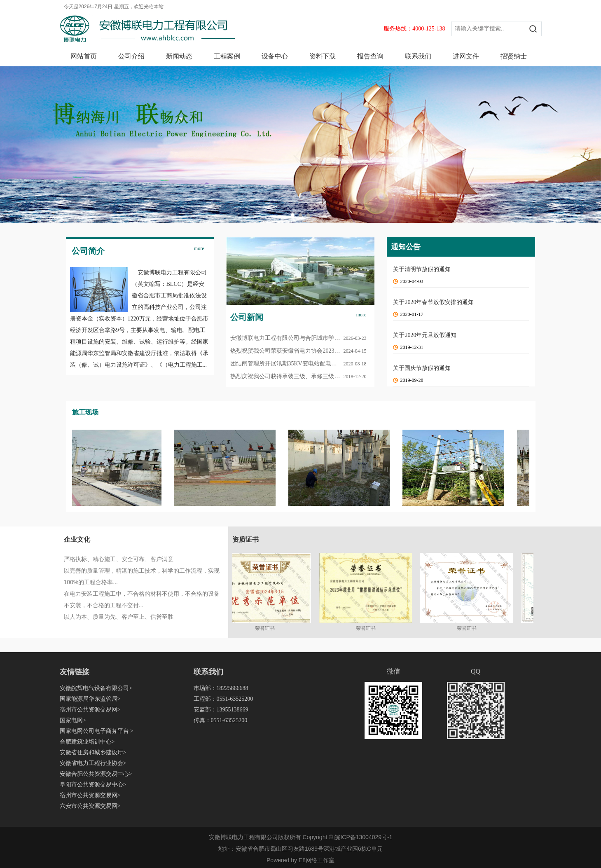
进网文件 (466, 56)
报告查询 (370, 56)
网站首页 (84, 56)
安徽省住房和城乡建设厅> (93, 752)
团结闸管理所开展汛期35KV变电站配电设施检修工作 (298, 364)
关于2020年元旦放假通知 (425, 335)
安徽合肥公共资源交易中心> (96, 774)
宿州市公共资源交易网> (90, 795)
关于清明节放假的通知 (422, 269)
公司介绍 (131, 56)
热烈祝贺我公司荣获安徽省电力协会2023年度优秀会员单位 (300, 351)
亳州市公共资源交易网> (90, 710)
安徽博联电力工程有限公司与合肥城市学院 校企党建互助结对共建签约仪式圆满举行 (300, 338)
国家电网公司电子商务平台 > (97, 731)
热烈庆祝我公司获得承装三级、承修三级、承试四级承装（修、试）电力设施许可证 (300, 376)
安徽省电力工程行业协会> (93, 763)
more (199, 248)
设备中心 (275, 56)
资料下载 (323, 56)
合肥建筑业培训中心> (87, 742)
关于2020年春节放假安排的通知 (433, 302)
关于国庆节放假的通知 (422, 368)
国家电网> (73, 720)
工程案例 (227, 56)
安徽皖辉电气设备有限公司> (96, 688)
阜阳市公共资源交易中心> (93, 785)
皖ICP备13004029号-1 (363, 837)
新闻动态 (179, 56)
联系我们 (418, 56)
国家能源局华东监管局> (90, 699)
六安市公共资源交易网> (90, 806)
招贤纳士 (514, 56)
